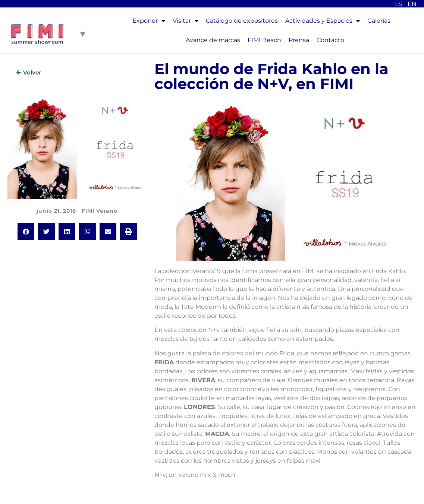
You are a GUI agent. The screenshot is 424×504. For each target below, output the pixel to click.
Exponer (149, 21)
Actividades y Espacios (323, 21)
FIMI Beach (264, 40)
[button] (26, 232)
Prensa (299, 40)
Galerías (379, 21)
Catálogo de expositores (242, 21)
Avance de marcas (213, 40)
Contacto (330, 40)
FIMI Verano (100, 211)
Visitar (186, 21)
